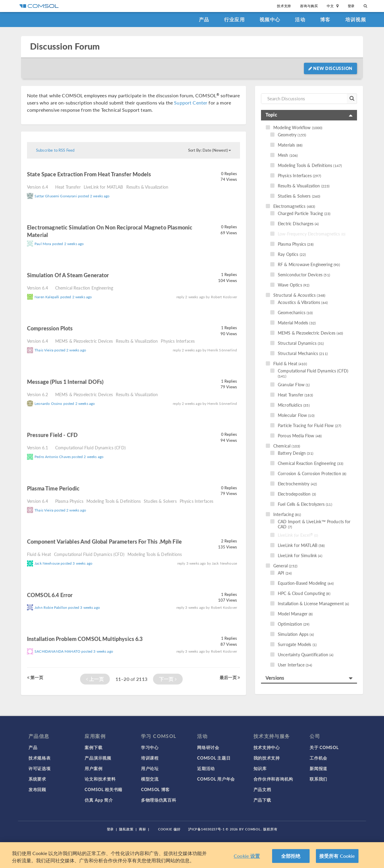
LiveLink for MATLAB (103, 187)
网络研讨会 (208, 747)
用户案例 (93, 768)
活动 (300, 19)
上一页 (95, 679)
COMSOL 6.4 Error (50, 595)
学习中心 (150, 747)
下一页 (168, 679)
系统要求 (37, 779)
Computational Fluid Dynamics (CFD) (90, 448)
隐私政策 (126, 829)
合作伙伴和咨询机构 (273, 779)
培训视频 (356, 19)
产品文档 (262, 789)
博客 (325, 19)
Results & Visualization (147, 187)
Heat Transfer (68, 187)
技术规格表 (40, 758)
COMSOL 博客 (155, 789)
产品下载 (262, 800)
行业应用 (234, 19)
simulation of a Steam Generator (68, 275)
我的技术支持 (267, 758)
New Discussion (330, 68)
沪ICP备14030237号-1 (206, 829)
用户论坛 (150, 768)
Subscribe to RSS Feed (55, 150)
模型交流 (150, 779)
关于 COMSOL (324, 747)
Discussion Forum (65, 46)
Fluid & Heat (39, 554)
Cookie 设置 (247, 858)
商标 (142, 829)
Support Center (191, 103)
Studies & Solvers (160, 501)
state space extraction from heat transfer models (89, 174)
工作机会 (318, 758)
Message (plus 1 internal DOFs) (65, 382)
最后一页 (230, 677)
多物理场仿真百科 (159, 800)
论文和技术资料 (100, 779)
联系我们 (318, 779)
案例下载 (93, 747)
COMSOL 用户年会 (216, 779)
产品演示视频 (98, 758)
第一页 (35, 677)
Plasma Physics (69, 501)
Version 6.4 (37, 187)
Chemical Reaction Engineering (84, 288)
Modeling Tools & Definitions (114, 501)
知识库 (260, 768)
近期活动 (206, 768)
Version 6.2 (37, 394)
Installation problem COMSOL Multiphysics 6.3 (85, 639)
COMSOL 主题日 (214, 758)
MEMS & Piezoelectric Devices (84, 341)
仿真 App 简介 (99, 800)
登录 (351, 6)
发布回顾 (37, 789)
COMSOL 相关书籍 (103, 789)
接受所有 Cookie (337, 858)
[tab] (309, 115)
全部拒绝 (291, 858)
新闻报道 (318, 768)
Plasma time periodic (53, 488)
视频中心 (270, 19)
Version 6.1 (37, 448)
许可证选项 (40, 768)
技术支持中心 (267, 747)
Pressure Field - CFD (52, 435)
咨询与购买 (309, 6)
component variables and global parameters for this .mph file (104, 541)
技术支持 (284, 6)
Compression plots (50, 328)
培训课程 (150, 758)
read (159, 175)
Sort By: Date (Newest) (210, 150)
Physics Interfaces (178, 341)
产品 (204, 19)
